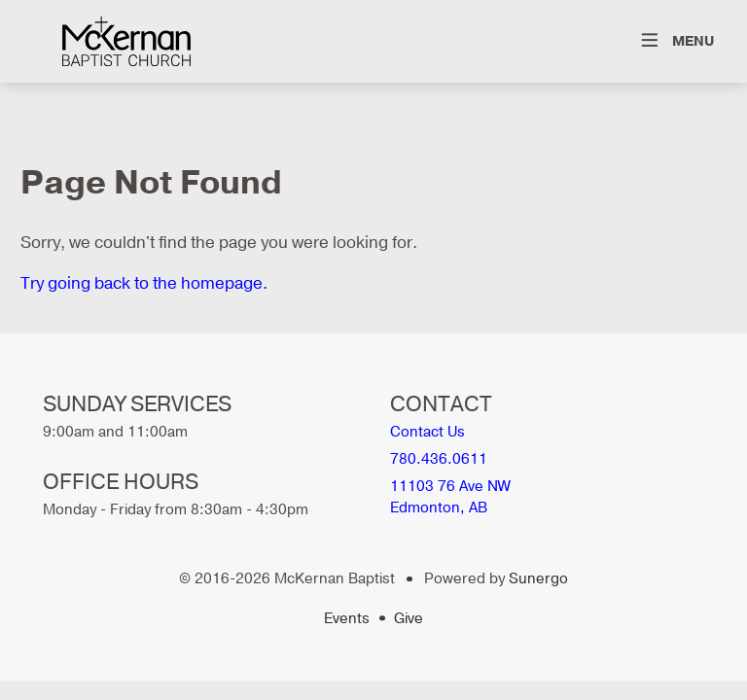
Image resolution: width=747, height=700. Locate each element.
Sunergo (538, 578)
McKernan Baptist (126, 41)
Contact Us (427, 432)
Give (409, 618)
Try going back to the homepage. (144, 283)
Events (347, 618)
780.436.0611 (439, 459)
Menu (693, 41)
